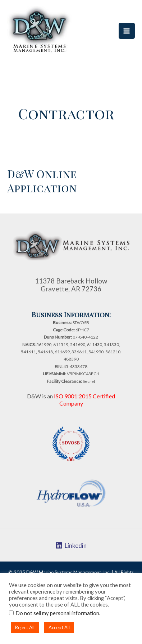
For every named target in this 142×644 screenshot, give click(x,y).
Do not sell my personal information (57, 613)
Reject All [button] (25, 627)
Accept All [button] (59, 627)
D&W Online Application (42, 181)
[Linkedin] (71, 545)
